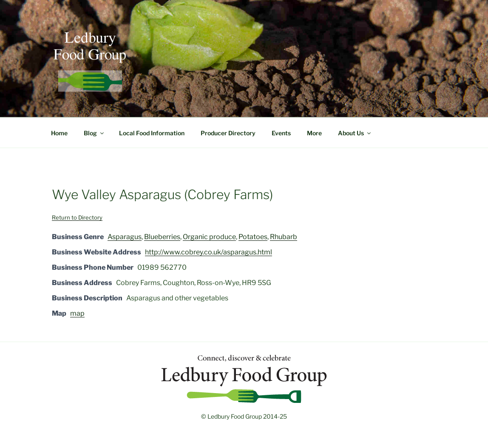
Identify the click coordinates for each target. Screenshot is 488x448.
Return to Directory (77, 217)
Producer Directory (228, 133)
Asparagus (125, 237)
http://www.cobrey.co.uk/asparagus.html (209, 252)
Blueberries (162, 237)
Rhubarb (284, 237)
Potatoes (253, 237)
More (314, 133)
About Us (355, 133)
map (77, 313)
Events (281, 133)
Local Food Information (152, 133)
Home (59, 133)
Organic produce (209, 237)
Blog (94, 133)
